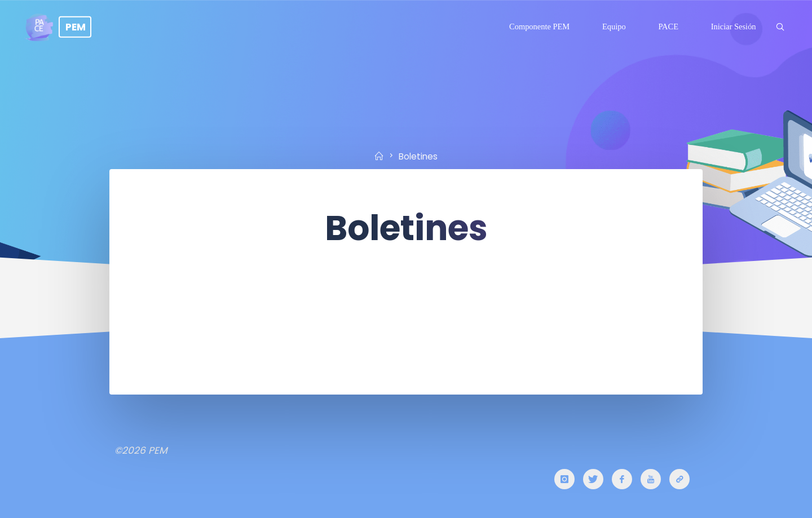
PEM (76, 26)
